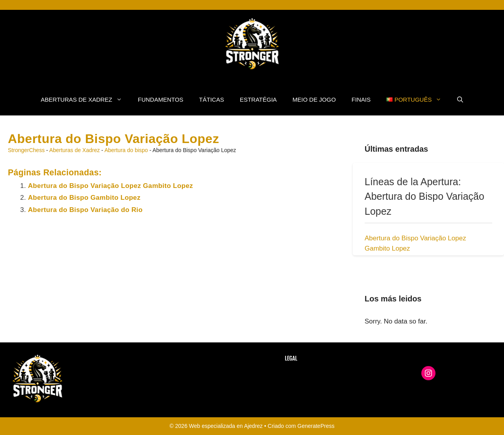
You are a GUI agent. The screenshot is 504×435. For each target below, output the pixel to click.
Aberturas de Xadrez (85, 100)
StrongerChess (26, 150)
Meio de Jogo (314, 99)
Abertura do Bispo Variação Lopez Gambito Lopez (110, 186)
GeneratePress (316, 426)
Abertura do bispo (126, 150)
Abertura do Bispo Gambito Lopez (84, 198)
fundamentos (161, 99)
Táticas (212, 99)
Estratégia (258, 99)
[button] (460, 100)
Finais (361, 99)
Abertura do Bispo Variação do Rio (85, 210)
